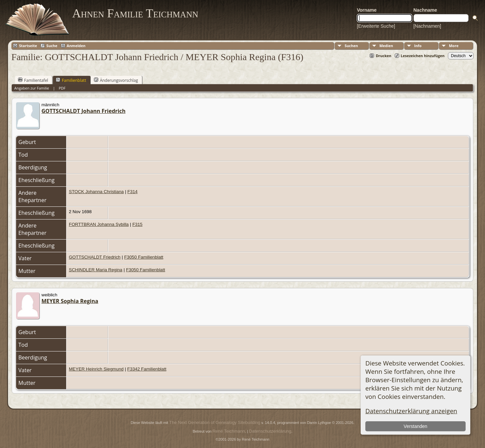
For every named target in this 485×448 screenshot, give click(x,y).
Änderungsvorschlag (116, 80)
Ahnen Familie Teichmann (135, 13)
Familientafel (33, 80)
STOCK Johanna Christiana (96, 192)
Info (418, 46)
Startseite (28, 46)
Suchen (351, 46)
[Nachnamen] (427, 26)
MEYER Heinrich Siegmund (96, 369)
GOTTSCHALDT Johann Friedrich (83, 111)
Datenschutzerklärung (270, 431)
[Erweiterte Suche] (376, 26)
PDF (62, 88)
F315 (137, 224)
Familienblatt (71, 80)
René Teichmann (229, 431)
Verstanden (416, 426)
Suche (52, 46)
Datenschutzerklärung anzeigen (411, 411)
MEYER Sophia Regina (70, 301)
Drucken (384, 56)
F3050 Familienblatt (144, 257)
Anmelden (76, 46)
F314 (132, 192)
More (454, 46)
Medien (386, 46)
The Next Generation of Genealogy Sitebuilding (215, 422)
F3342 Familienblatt (147, 369)
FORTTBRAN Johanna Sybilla (99, 224)
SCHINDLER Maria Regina (96, 270)
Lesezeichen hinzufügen (423, 56)
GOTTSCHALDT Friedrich (95, 257)
